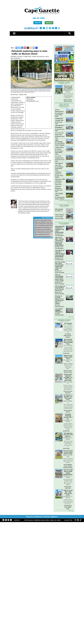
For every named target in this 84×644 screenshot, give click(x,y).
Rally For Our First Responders (59, 235)
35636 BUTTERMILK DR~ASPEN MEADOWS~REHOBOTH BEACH (60, 141)
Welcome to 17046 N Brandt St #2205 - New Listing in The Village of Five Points (60, 180)
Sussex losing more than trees (42, 235)
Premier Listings (64, 320)
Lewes (65, 325)
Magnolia (65, 401)
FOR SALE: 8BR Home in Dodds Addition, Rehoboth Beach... (68, 472)
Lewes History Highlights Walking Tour (59, 310)
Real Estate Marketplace (64, 105)
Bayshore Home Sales (60, 130)
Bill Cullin (67, 353)
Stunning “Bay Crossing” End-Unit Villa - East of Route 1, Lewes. (59, 119)
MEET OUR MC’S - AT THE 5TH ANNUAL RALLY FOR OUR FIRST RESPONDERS (60, 241)
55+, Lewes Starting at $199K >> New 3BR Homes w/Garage (60, 157)
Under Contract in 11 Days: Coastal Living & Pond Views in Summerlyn (60, 148)
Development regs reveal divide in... (43, 229)
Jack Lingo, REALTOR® (68, 487)
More (70, 220)
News (70, 200)
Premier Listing (64, 83)
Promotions (63, 200)
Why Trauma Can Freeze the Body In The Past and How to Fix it (60, 288)
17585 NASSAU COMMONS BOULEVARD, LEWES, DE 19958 (42, 520)
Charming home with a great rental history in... (68, 435)
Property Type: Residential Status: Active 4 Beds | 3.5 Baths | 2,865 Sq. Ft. (68, 461)
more (70, 317)
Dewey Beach (66, 360)
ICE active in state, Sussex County (43, 220)
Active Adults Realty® (59, 176)
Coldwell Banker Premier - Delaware (60, 144)
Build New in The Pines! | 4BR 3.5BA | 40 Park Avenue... (68, 493)
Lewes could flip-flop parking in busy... (44, 226)
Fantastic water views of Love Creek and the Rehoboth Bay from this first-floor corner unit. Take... (68, 329)
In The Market (64, 223)
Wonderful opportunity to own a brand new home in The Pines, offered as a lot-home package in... (68, 502)
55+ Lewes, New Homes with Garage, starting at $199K (60, 134)
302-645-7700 (68, 520)
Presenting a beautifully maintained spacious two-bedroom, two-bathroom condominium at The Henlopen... (68, 426)
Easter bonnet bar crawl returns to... (43, 227)
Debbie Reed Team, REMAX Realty (68, 507)
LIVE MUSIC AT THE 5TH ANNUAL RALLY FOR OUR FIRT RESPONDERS (60, 254)
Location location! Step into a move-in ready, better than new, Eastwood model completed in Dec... (68, 349)
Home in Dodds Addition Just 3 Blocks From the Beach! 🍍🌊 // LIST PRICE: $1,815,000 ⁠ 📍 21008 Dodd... (68, 482)
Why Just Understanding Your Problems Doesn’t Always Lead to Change (59, 278)
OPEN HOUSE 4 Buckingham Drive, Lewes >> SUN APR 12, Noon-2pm (60, 127)
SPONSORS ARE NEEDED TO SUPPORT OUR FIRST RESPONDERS (60, 229)
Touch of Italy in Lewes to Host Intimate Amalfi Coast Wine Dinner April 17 (60, 216)
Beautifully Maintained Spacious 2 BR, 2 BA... (68, 416)
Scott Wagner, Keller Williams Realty (59, 115)
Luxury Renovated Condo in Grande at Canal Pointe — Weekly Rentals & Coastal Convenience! (60, 111)
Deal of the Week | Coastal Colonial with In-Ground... (68, 452)
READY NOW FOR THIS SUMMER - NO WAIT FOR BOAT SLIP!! (68, 378)
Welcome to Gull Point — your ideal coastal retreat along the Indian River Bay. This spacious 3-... (68, 387)
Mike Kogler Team (59, 123)
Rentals (69, 202)
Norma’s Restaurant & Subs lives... (43, 233)
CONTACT (17, 520)
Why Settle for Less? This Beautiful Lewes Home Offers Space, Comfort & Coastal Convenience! (60, 164)
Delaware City (66, 455)
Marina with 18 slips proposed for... (43, 236)
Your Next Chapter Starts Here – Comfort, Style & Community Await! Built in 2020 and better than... (68, 406)
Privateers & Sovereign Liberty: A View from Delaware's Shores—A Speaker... (60, 300)
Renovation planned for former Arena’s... (44, 231)
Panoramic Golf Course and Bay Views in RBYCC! (68, 87)
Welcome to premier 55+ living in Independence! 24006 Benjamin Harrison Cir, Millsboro (60, 173)
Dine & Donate (59, 209)
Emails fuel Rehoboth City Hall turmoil (44, 224)
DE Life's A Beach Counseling (60, 272)
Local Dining (64, 205)
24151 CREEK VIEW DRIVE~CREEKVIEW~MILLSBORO (60, 195)
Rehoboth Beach (67, 90)
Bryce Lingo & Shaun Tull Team (68, 100)
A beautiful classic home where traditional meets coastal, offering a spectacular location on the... (68, 444)
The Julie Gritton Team (58, 184)
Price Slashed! (68, 323)
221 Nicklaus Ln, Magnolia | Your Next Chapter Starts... (68, 397)
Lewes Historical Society (59, 306)
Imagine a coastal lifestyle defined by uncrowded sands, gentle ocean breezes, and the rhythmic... (68, 366)
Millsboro (65, 382)
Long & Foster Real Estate (69, 392)
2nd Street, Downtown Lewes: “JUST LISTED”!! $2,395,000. (59, 188)
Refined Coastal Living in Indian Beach (68, 357)
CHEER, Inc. (60, 211)
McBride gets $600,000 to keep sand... (44, 222)
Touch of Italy (60, 218)
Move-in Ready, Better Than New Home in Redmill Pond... (68, 342)
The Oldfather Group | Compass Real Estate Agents (68, 466)
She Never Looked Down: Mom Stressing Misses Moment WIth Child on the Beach (60, 266)
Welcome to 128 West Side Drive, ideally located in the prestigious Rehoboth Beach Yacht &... (68, 96)
